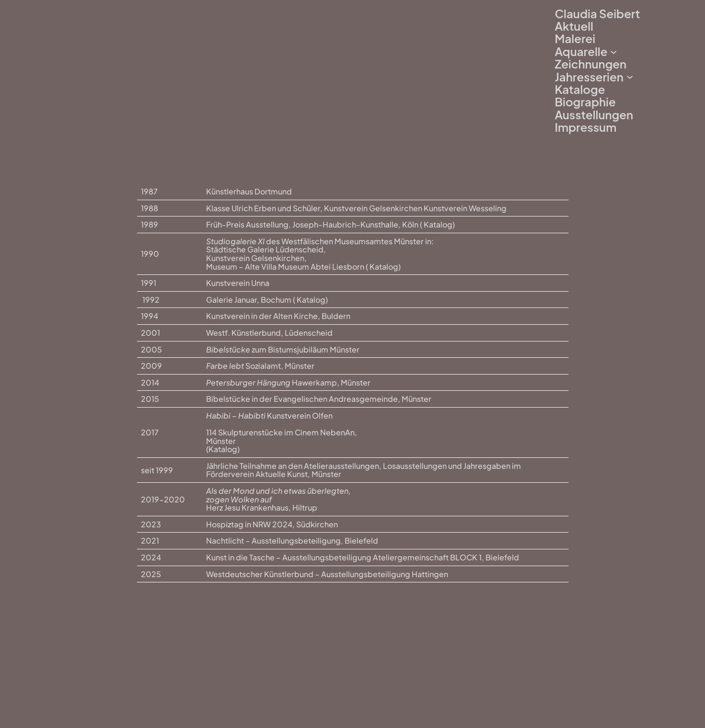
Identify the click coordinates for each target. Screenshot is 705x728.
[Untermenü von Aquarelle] (613, 51)
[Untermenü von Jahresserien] (630, 77)
